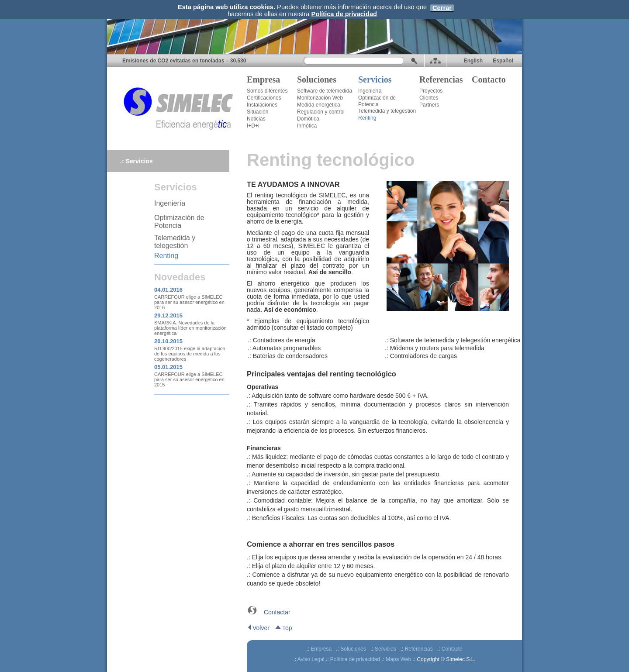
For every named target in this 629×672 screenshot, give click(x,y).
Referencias (441, 79)
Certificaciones (264, 98)
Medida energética (319, 105)
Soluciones (317, 79)
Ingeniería (370, 91)
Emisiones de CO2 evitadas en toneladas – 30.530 (184, 61)
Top (283, 628)
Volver (258, 628)
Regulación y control (321, 112)
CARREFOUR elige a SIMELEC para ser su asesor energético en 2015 (189, 379)
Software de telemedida (325, 91)
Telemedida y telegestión (387, 111)
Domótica (308, 119)
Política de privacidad (344, 14)
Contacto (489, 79)
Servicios (375, 79)
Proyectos (431, 91)
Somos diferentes (267, 91)
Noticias (256, 119)
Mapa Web (398, 659)
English (473, 61)
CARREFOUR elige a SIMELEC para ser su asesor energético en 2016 (189, 302)
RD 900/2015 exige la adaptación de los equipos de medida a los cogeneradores (190, 354)
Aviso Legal (311, 659)
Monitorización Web (320, 98)
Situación (257, 112)
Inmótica (307, 126)
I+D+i (253, 126)
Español (502, 61)
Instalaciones (262, 105)
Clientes (429, 98)
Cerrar (442, 8)
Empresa (263, 79)
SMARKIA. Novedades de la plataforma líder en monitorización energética (190, 328)
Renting (367, 118)
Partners (429, 105)
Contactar (277, 612)
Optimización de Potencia (377, 101)
